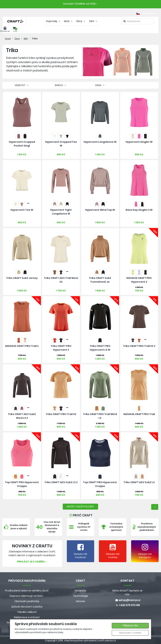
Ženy (17, 39)
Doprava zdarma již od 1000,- (27, 596)
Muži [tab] (69, 21)
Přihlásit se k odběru (32, 562)
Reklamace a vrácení (27, 617)
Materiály (80, 591)
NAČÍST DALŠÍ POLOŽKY (80, 507)
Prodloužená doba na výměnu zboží (27, 591)
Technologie (80, 596)
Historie (80, 601)
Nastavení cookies (130, 633)
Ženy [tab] (81, 21)
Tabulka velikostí (27, 612)
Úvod (8, 39)
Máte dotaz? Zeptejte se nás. (127, 592)
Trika (35, 39)
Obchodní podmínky (27, 601)
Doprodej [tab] (53, 21)
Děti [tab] (93, 21)
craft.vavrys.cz (107, 640)
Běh (26, 39)
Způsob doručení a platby (27, 607)
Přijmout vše (130, 626)
